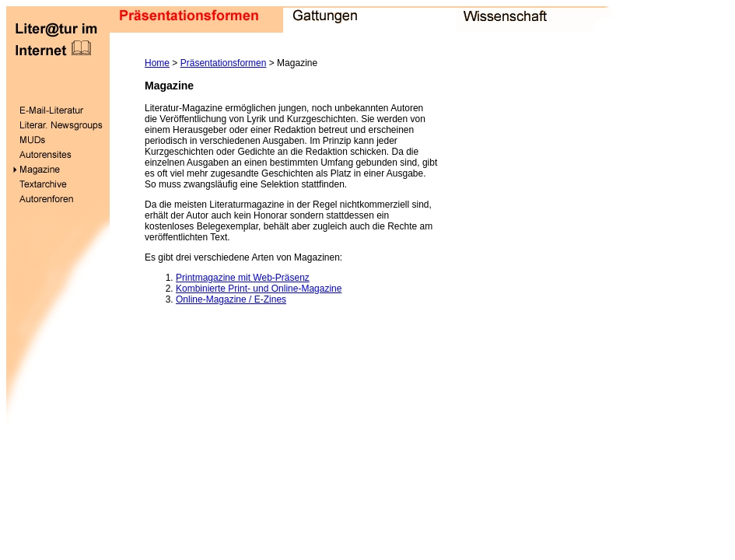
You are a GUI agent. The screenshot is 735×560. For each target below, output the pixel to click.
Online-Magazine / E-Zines (231, 299)
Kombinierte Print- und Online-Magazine (259, 289)
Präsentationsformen (224, 63)
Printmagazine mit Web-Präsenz (243, 278)
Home (157, 63)
